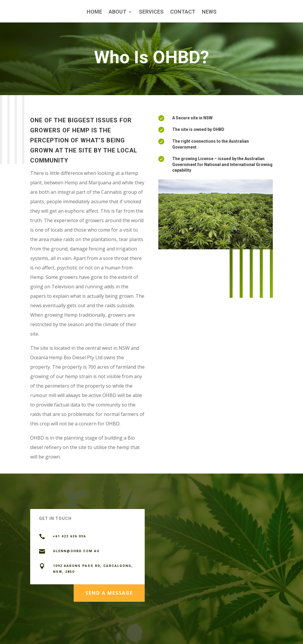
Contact (183, 12)
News (209, 12)
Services (151, 12)
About (117, 12)
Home (94, 12)
